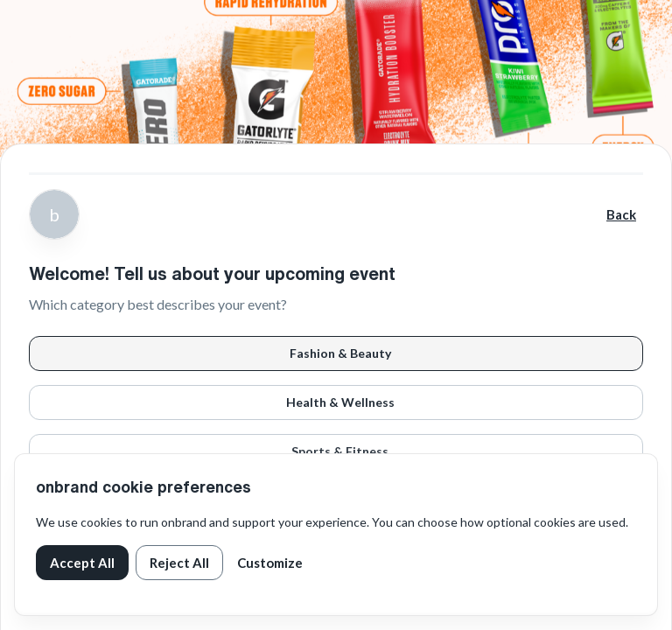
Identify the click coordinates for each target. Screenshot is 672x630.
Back (621, 214)
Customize (270, 563)
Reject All (179, 563)
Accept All (82, 563)
